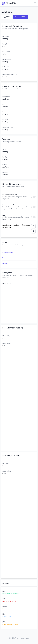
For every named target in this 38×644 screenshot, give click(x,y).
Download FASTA (21, 17)
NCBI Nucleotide (8, 253)
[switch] (33, 197)
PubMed (5, 263)
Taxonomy (6, 258)
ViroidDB (11, 3)
